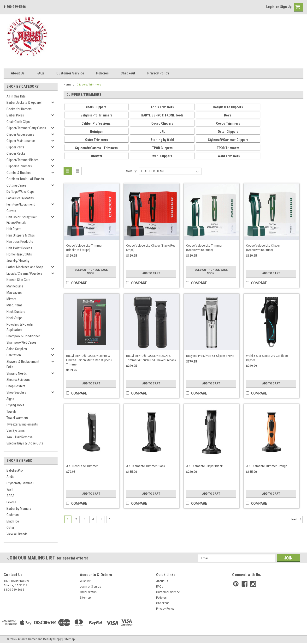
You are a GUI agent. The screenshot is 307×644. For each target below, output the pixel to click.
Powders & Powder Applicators (20, 327)
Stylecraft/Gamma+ (20, 483)
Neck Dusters (16, 312)
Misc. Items (15, 305)
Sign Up (286, 7)
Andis (10, 477)
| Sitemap (68, 639)
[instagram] (253, 584)
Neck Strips (15, 318)
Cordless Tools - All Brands (25, 179)
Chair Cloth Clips (18, 122)
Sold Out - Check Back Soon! (91, 272)
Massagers (14, 292)
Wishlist (85, 581)
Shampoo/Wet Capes (21, 342)
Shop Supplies (16, 392)
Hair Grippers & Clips (21, 235)
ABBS (10, 496)
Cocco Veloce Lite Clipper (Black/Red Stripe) (151, 248)
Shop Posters (16, 386)
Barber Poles (15, 115)
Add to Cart (151, 273)
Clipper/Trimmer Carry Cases (26, 128)
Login (270, 7)
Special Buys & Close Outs (25, 443)
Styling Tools (15, 405)
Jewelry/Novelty (18, 261)
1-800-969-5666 (15, 7)
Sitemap (85, 598)
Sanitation (14, 355)
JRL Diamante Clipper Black (204, 466)
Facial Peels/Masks (20, 198)
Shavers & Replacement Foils (23, 364)
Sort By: (131, 171)
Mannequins (15, 286)
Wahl (10, 489)
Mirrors (11, 299)
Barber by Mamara (19, 509)
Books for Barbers (19, 109)
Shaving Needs (17, 373)
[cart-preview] (297, 7)
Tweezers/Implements (22, 424)
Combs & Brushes (19, 173)
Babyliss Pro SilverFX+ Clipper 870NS (210, 356)
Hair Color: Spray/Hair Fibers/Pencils (21, 220)
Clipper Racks (16, 153)
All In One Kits (16, 96)
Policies (102, 73)
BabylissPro (15, 470)
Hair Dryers (14, 229)
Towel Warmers (17, 418)
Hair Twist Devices (19, 248)
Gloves (11, 211)
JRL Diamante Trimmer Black (146, 466)
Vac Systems (16, 431)
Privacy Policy (158, 73)
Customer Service (70, 73)
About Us (18, 73)
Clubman (13, 515)
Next (297, 519)
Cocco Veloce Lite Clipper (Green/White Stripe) (263, 248)
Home (68, 85)
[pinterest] (236, 584)
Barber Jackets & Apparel (24, 103)
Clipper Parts (15, 147)
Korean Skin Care (18, 280)
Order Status (88, 592)
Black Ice (13, 521)
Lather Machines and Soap (25, 267)
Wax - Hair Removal (20, 437)
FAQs (40, 73)
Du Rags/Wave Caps (21, 192)
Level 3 (11, 502)
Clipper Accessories (20, 134)
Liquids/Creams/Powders (24, 273)
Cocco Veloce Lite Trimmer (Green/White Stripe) (204, 248)
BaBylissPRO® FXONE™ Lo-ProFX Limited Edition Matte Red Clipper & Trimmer (89, 360)
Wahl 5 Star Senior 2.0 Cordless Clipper (267, 358)
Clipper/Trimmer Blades (23, 160)
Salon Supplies (17, 349)
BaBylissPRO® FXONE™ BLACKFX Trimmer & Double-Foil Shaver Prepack (151, 358)
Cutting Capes (16, 185)
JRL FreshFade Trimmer (82, 466)
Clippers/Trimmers (19, 166)
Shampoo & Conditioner (23, 336)
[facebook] (245, 584)
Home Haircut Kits (19, 254)
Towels (12, 412)
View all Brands (17, 534)
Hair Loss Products (20, 242)
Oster (10, 528)
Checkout (128, 73)
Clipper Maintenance (21, 141)
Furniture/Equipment (21, 204)
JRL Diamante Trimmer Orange (267, 466)
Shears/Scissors (18, 380)
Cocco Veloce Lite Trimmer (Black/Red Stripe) (84, 248)
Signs (10, 399)
